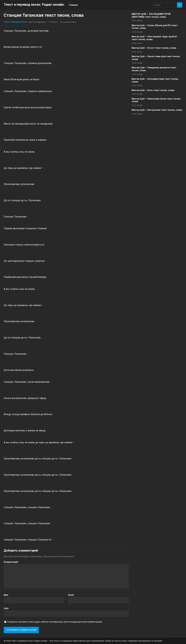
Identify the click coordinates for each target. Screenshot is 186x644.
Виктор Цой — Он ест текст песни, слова (154, 48)
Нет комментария (68, 22)
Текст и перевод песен (15, 22)
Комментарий (11, 562)
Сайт (6, 608)
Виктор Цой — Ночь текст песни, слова (153, 90)
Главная (73, 5)
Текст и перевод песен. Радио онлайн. (34, 4)
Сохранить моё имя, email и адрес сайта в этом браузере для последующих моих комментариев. (55, 622)
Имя (7, 595)
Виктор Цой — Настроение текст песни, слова (157, 110)
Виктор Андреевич (37, 22)
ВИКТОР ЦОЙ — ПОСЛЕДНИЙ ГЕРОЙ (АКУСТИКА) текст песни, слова (151, 16)
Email (72, 595)
